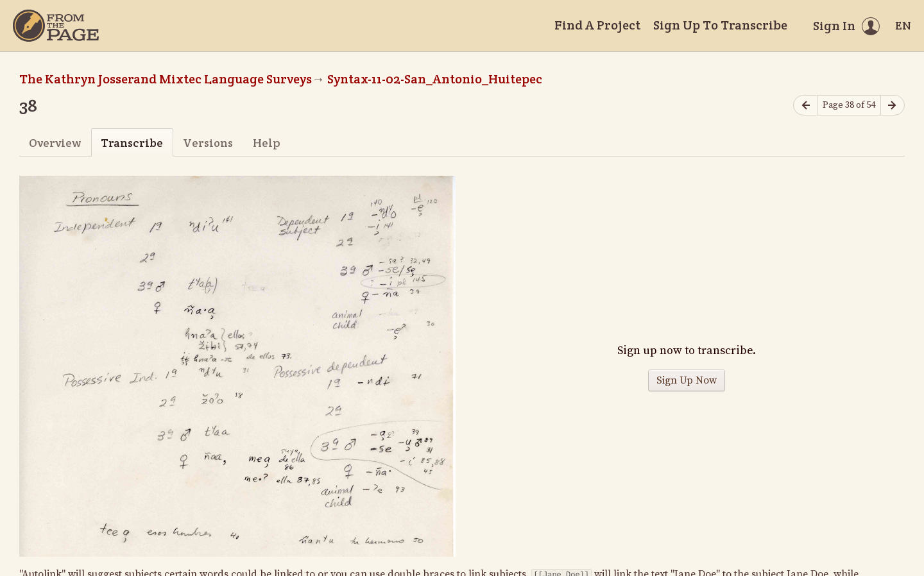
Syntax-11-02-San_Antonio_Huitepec (435, 79)
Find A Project (597, 25)
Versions (208, 143)
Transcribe (132, 143)
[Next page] (893, 106)
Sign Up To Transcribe (720, 25)
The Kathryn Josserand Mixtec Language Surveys (166, 79)
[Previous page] (805, 106)
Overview (55, 143)
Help (267, 143)
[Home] (56, 26)
